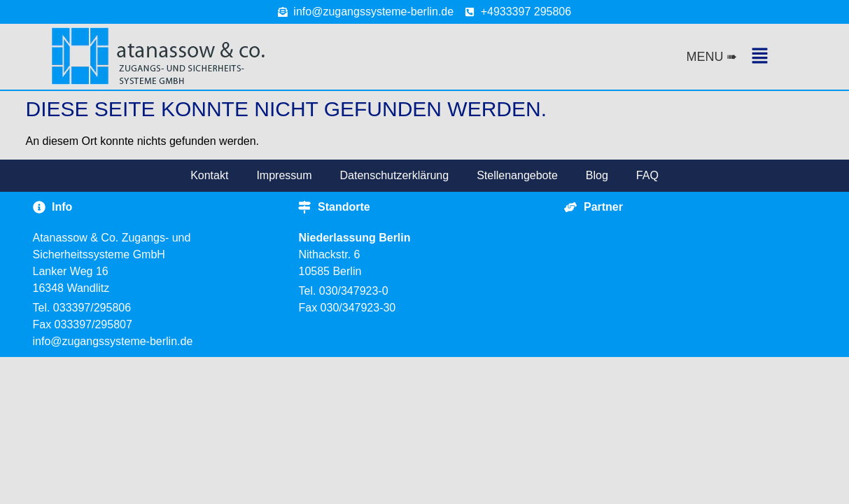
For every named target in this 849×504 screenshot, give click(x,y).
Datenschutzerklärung (395, 175)
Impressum (284, 175)
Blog (597, 175)
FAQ (647, 175)
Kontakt (209, 175)
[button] (750, 57)
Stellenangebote (517, 175)
